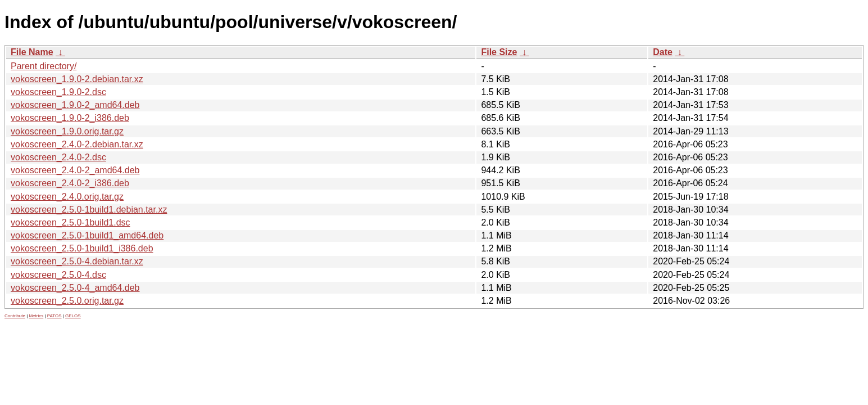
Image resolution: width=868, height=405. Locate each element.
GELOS (73, 316)
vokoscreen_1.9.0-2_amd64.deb (75, 105)
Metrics (36, 316)
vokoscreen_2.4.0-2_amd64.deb (75, 170)
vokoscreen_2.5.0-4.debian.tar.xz (77, 261)
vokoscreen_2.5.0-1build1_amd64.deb (87, 235)
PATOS (54, 316)
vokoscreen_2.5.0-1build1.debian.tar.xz (89, 210)
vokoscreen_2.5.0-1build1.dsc (71, 222)
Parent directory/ (44, 66)
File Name (32, 52)
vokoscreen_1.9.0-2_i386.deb (70, 118)
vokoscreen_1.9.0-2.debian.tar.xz (77, 79)
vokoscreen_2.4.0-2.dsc (58, 157)
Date (663, 52)
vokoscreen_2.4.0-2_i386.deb (70, 183)
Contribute (15, 316)
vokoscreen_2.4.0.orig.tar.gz (67, 197)
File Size (499, 52)
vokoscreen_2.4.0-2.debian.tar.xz (77, 144)
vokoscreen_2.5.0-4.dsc (58, 275)
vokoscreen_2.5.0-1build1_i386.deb (82, 248)
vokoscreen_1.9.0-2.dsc (58, 92)
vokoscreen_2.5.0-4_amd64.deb (75, 288)
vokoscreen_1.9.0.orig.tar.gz (67, 131)
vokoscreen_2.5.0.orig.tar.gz (67, 301)
